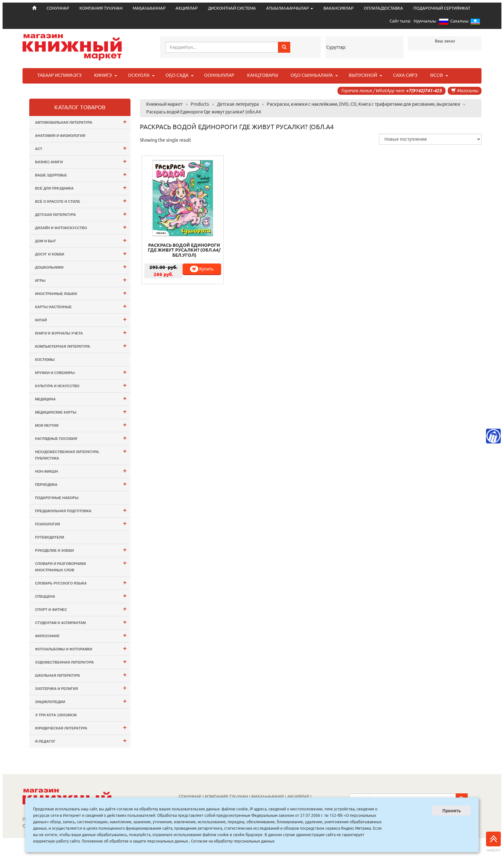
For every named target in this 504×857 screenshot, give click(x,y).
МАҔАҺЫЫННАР (149, 8)
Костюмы (45, 360)
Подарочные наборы (57, 498)
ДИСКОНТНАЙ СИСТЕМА (232, 8)
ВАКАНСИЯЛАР (338, 8)
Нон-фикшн (81, 471)
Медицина (81, 398)
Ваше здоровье (81, 174)
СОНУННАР (190, 797)
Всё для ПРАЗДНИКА (81, 187)
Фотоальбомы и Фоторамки (81, 648)
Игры (81, 280)
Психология (81, 523)
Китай (81, 319)
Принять (452, 811)
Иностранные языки (81, 293)
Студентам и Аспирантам (81, 622)
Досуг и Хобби (81, 253)
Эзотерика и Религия (81, 688)
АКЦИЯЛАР (187, 8)
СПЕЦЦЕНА (81, 596)
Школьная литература (81, 675)
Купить (202, 269)
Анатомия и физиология (60, 136)
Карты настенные (81, 306)
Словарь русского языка (81, 582)
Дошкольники (81, 267)
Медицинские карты (81, 411)
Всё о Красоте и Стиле (81, 201)
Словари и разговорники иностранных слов (81, 566)
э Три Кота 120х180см (56, 715)
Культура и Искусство (81, 385)
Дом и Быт (81, 240)
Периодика (81, 484)
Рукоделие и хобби (81, 550)
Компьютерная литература (81, 346)
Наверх (493, 842)
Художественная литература (81, 661)
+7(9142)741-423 (424, 91)
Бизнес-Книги (81, 161)
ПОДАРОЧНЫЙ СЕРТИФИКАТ (442, 8)
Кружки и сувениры (81, 372)
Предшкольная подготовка (81, 510)
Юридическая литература (81, 727)
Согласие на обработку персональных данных (233, 841)
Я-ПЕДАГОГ (81, 741)
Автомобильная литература (81, 122)
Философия (81, 635)
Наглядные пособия (81, 438)
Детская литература (81, 214)
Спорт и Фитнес (81, 609)
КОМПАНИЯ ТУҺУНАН (101, 8)
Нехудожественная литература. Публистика (81, 454)
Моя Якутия (81, 425)
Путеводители (50, 537)
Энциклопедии (81, 701)
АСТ (81, 148)
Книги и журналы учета (81, 332)
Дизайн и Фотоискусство (81, 227)
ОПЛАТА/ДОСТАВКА (383, 8)
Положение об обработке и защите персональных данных (135, 841)
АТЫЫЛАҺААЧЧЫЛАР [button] (290, 8)
